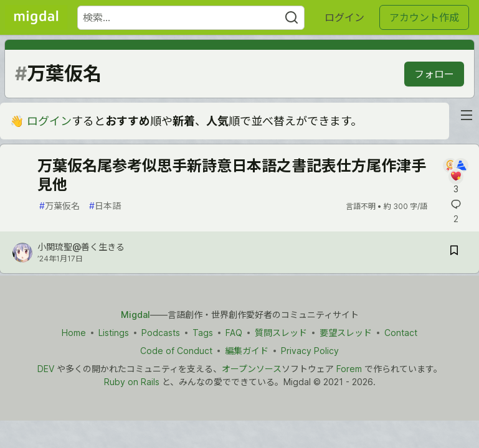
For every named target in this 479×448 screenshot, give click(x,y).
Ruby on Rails (132, 382)
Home (74, 333)
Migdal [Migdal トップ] (135, 315)
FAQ (234, 333)
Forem (349, 369)
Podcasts (161, 333)
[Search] (292, 18)
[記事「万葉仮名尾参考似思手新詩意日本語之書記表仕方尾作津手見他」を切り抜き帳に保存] (454, 252)
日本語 (105, 206)
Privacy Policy (310, 351)
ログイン (344, 17)
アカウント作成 (424, 17)
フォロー (434, 74)
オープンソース (252, 369)
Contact (401, 333)
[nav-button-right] (467, 115)
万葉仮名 (59, 206)
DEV (46, 369)
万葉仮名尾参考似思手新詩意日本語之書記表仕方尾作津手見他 (232, 175)
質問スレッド (281, 333)
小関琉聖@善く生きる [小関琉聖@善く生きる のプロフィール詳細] (81, 247)
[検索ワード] (191, 18)
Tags (203, 333)
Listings (114, 333)
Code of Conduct (176, 351)
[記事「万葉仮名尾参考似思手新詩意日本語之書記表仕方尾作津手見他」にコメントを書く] (456, 177)
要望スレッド (346, 333)
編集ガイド (247, 351)
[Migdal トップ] (36, 17)
